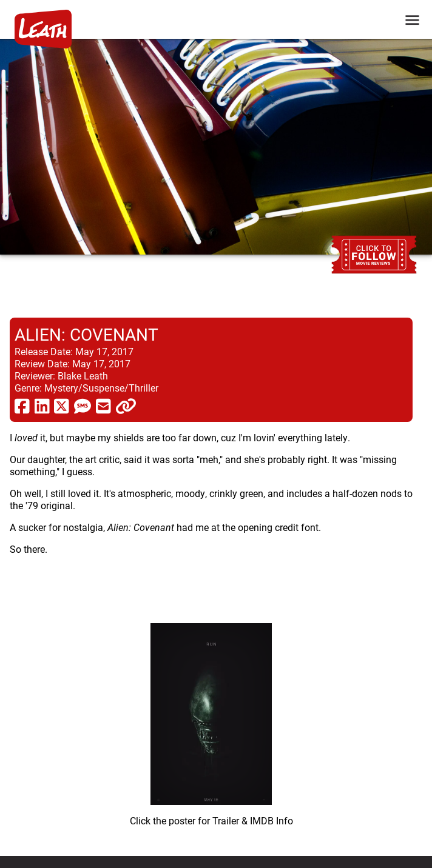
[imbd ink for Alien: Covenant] (211, 720)
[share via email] (103, 406)
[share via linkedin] (42, 406)
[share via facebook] (22, 406)
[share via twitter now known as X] (62, 406)
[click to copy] (126, 406)
